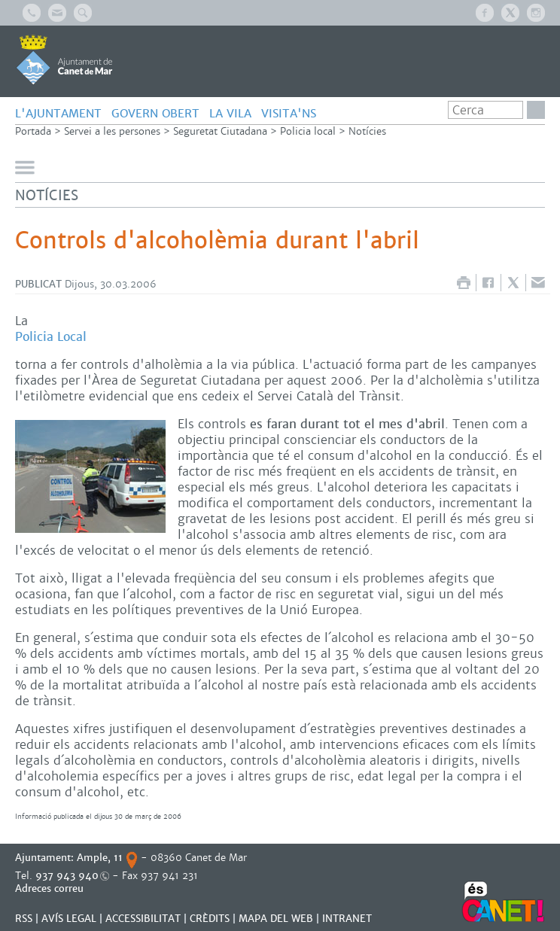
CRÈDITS (210, 919)
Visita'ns (289, 113)
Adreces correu (51, 888)
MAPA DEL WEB (276, 919)
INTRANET (347, 919)
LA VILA (230, 113)
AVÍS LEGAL (69, 919)
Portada (33, 131)
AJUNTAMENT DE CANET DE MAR (64, 59)
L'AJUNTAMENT (58, 113)
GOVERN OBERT (155, 113)
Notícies (367, 131)
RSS (24, 919)
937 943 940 (67, 876)
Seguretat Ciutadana (220, 131)
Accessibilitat (143, 919)
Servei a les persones (112, 131)
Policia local (308, 131)
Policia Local (51, 337)
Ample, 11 (100, 858)
